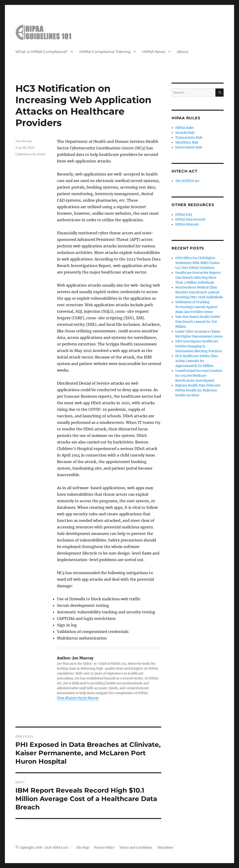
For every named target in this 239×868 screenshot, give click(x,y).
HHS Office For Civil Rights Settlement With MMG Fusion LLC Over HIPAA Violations (197, 263)
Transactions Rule (189, 138)
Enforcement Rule (189, 147)
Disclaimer (165, 848)
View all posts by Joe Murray (78, 698)
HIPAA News (154, 52)
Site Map (83, 848)
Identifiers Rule (187, 142)
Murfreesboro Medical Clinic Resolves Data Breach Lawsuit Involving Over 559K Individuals (199, 292)
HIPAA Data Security (190, 220)
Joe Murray (24, 141)
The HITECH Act (187, 181)
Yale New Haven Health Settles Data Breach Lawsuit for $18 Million (198, 322)
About (183, 52)
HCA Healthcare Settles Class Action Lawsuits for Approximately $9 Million (197, 361)
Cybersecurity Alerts (30, 154)
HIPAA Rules (185, 128)
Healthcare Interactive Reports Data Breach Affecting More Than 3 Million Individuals (198, 278)
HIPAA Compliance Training (105, 52)
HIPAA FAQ (184, 215)
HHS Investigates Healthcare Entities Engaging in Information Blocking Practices (199, 346)
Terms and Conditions (136, 848)
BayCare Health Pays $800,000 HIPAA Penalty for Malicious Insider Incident (198, 390)
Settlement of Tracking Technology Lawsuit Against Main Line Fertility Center (196, 307)
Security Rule (185, 133)
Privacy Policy (104, 848)
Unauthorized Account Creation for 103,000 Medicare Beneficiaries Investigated (199, 376)
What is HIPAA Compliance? (42, 52)
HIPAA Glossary (187, 224)
